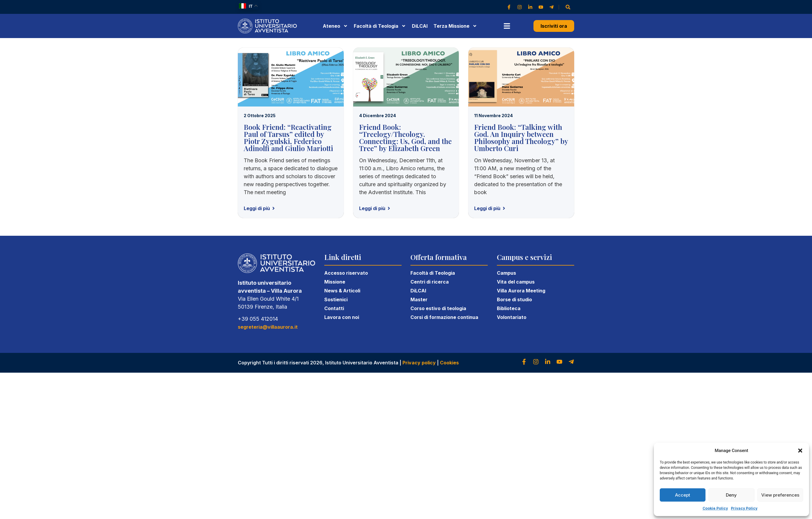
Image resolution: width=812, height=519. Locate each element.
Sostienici (336, 299)
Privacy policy (419, 363)
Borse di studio (514, 299)
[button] (800, 451)
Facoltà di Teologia (433, 273)
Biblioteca (509, 308)
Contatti (334, 308)
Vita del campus (516, 282)
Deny (731, 495)
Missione (335, 282)
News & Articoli (342, 291)
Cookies (449, 363)
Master (419, 299)
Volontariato (512, 317)
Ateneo (335, 26)
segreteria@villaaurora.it (268, 327)
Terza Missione (455, 26)
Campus (506, 273)
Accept (683, 495)
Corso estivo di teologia (438, 308)
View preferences (780, 495)
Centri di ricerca (430, 282)
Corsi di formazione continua (444, 317)
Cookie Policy (715, 508)
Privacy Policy (744, 508)
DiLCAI (420, 26)
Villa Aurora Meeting (521, 291)
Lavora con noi (342, 317)
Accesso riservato (346, 273)
